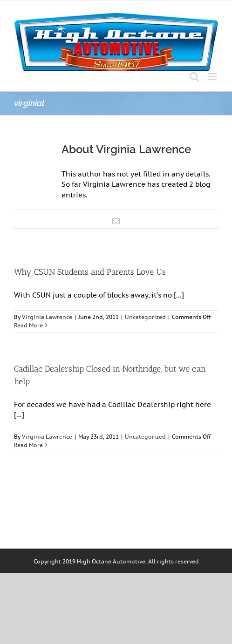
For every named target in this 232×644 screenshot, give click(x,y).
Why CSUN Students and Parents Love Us (90, 272)
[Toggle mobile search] (194, 77)
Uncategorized (145, 317)
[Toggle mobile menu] (213, 77)
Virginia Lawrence (47, 317)
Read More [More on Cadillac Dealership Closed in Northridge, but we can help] (28, 445)
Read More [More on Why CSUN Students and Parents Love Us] (28, 325)
